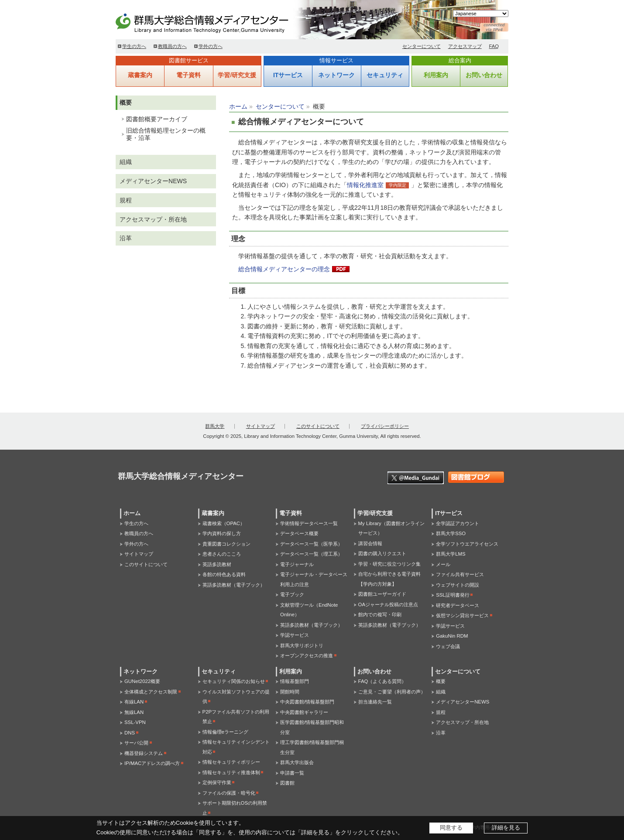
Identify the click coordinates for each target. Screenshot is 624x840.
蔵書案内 (140, 75)
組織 (126, 162)
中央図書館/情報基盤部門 (307, 702)
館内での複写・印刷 (380, 615)
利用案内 (436, 75)
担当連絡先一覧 (375, 702)
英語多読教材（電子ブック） (234, 585)
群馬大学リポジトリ (302, 645)
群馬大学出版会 (297, 762)
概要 (126, 102)
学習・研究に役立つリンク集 (389, 564)
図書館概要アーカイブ (157, 119)
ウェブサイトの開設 (458, 585)
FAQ (494, 46)
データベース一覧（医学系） (311, 544)
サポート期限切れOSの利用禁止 (235, 808)
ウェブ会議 (448, 646)
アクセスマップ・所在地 (153, 219)
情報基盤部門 (295, 681)
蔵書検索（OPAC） (224, 523)
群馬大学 (215, 426)
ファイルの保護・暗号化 (229, 793)
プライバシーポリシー (385, 426)
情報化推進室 (365, 185)
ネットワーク (336, 75)
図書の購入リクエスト (382, 553)
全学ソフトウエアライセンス (467, 544)
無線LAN (134, 712)
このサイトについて (318, 426)
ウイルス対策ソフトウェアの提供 (236, 697)
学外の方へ (211, 46)
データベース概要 (299, 533)
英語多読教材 (217, 564)
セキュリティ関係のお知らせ (234, 681)
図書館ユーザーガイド (382, 594)
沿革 (126, 238)
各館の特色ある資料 (224, 574)
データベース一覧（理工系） (311, 554)
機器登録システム (144, 753)
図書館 (287, 783)
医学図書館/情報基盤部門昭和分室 (312, 727)
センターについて (422, 46)
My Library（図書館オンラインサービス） (391, 528)
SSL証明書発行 (453, 595)
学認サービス (295, 635)
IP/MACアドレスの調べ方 (152, 763)
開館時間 (290, 692)
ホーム (238, 106)
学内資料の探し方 (222, 533)
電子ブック (292, 594)
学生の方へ (134, 46)
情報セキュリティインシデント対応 (236, 747)
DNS (130, 733)
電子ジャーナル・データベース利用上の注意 (314, 579)
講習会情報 (370, 543)
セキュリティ (385, 75)
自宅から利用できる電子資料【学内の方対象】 (389, 579)
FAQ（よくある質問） (382, 681)
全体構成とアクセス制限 (151, 692)
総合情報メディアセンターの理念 (284, 269)
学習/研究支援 (237, 75)
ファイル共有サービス (460, 574)
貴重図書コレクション (226, 544)
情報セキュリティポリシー (231, 762)
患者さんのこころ (222, 554)
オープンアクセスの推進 (307, 656)
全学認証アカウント (458, 523)
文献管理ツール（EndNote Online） (309, 610)
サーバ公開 (136, 743)
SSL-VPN (135, 722)
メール (443, 564)
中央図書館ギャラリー (304, 712)
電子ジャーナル (297, 564)
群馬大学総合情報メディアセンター (216, 22)
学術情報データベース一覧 (309, 523)
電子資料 (189, 75)
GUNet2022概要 (142, 681)
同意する (451, 828)
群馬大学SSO (451, 533)
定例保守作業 (217, 782)
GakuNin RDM (452, 636)
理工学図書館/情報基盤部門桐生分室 (312, 747)
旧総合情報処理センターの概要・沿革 (166, 134)
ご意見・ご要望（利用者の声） (392, 692)
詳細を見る (506, 828)
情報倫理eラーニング (225, 732)
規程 (126, 200)
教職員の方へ (172, 46)
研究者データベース (458, 605)
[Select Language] (481, 14)
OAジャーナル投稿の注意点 (388, 604)
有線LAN (134, 702)
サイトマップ (261, 426)
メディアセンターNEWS (153, 181)
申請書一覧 (292, 773)
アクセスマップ (465, 46)
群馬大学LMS (451, 554)
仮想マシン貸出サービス (462, 615)
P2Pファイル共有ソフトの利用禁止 (236, 717)
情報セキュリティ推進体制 (231, 772)
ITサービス (288, 75)
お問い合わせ (484, 75)
